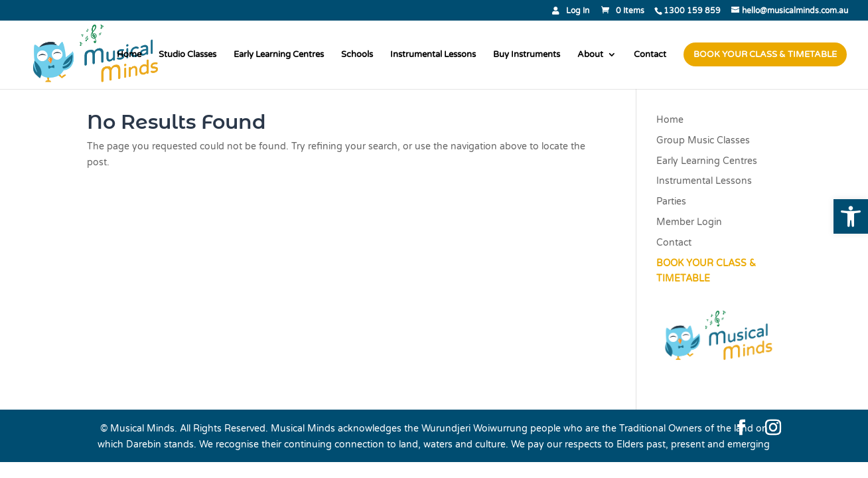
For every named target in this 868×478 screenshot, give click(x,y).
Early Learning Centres (279, 55)
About (590, 55)
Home (129, 55)
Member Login (689, 222)
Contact (650, 55)
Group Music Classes (703, 140)
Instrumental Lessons (433, 55)
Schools (357, 55)
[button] (851, 216)
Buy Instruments (527, 55)
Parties (671, 201)
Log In (578, 11)
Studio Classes (187, 55)
